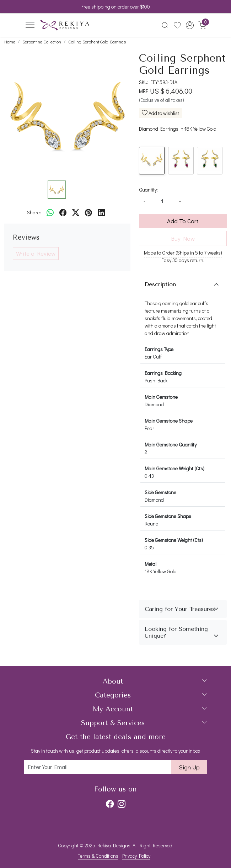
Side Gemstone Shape (168, 516)
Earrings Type (159, 349)
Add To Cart (183, 221)
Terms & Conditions (98, 856)
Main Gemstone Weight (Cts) (174, 468)
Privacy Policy (136, 856)
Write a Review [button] (36, 253)
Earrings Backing (163, 373)
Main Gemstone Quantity (171, 445)
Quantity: (148, 190)
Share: (34, 212)
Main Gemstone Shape (169, 421)
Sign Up (189, 767)
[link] (165, 25)
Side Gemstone (160, 492)
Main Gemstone (161, 397)
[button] (190, 25)
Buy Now (183, 238)
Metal (151, 564)
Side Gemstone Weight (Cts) (174, 540)
